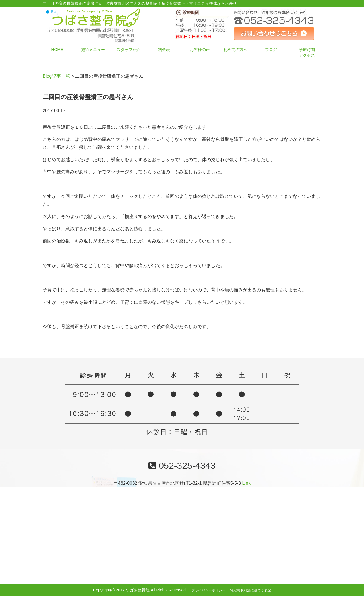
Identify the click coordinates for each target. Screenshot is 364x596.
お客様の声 (200, 50)
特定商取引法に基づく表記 (251, 590)
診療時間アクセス (307, 52)
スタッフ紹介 (129, 50)
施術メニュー (93, 50)
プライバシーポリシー (208, 590)
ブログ (271, 50)
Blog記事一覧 (56, 76)
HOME (57, 50)
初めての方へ (235, 50)
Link (246, 483)
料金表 (164, 50)
